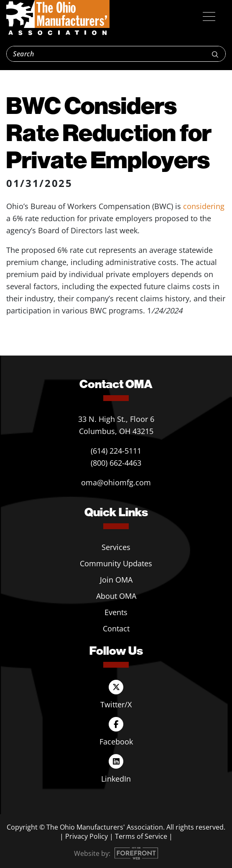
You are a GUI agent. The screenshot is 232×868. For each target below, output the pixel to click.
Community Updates (116, 563)
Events (116, 612)
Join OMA (116, 580)
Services (116, 547)
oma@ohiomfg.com (116, 482)
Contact (116, 628)
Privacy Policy (87, 836)
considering (204, 206)
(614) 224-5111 (116, 451)
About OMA (116, 596)
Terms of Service (141, 836)
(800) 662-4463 (116, 463)
